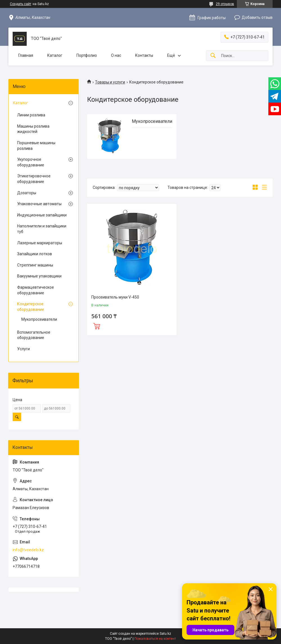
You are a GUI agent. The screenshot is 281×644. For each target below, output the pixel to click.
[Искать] (213, 56)
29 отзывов (225, 4)
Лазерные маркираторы (40, 243)
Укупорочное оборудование (31, 162)
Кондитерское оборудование (31, 307)
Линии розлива (31, 115)
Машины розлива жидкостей (33, 129)
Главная (26, 55)
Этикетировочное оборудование (34, 179)
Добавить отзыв (257, 17)
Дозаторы (27, 193)
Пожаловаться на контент (155, 639)
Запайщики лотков (35, 254)
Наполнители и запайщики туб (42, 229)
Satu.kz (165, 634)
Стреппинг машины (35, 265)
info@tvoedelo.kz (28, 550)
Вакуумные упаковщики (39, 276)
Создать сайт (21, 4)
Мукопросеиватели (152, 121)
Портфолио (87, 55)
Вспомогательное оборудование (34, 335)
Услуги (23, 349)
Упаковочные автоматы (39, 204)
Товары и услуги (110, 82)
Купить (97, 326)
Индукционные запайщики (42, 215)
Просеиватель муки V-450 (115, 297)
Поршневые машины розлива (36, 146)
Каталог (55, 55)
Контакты (144, 55)
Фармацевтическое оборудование (36, 290)
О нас (116, 55)
